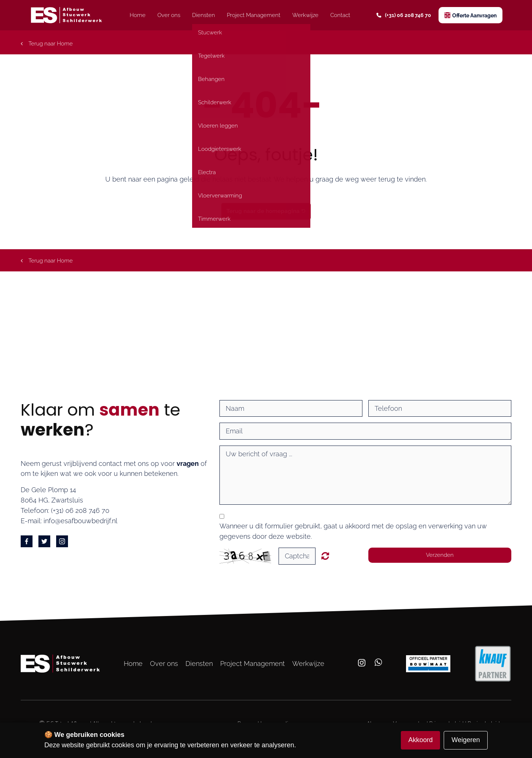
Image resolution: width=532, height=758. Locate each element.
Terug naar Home (47, 44)
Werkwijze (305, 15)
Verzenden (440, 555)
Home (138, 15)
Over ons (169, 15)
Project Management (254, 15)
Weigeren (466, 740)
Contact (340, 15)
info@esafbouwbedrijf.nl (81, 521)
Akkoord (420, 740)
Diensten (204, 15)
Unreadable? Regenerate (325, 556)
